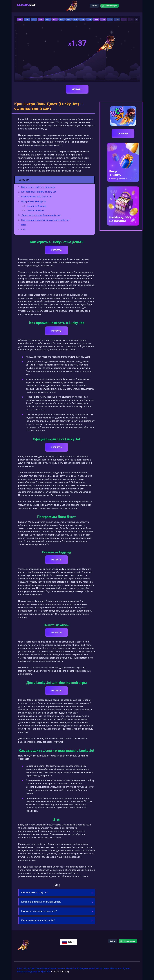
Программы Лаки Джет (34, 201)
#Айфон (42, 972)
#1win (44, 968)
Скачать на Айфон (35, 211)
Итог (24, 225)
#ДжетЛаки (34, 968)
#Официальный (85, 968)
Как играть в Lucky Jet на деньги (38, 187)
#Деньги (105, 968)
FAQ (23, 230)
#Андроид (32, 972)
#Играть (21, 972)
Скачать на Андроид (36, 206)
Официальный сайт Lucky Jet (36, 197)
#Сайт (96, 968)
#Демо (127, 968)
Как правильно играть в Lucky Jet (39, 192)
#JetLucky (22, 968)
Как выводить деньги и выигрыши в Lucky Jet (45, 220)
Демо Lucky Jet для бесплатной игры (41, 215)
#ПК (49, 972)
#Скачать (60, 968)
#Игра (51, 968)
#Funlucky (71, 968)
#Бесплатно (116, 968)
